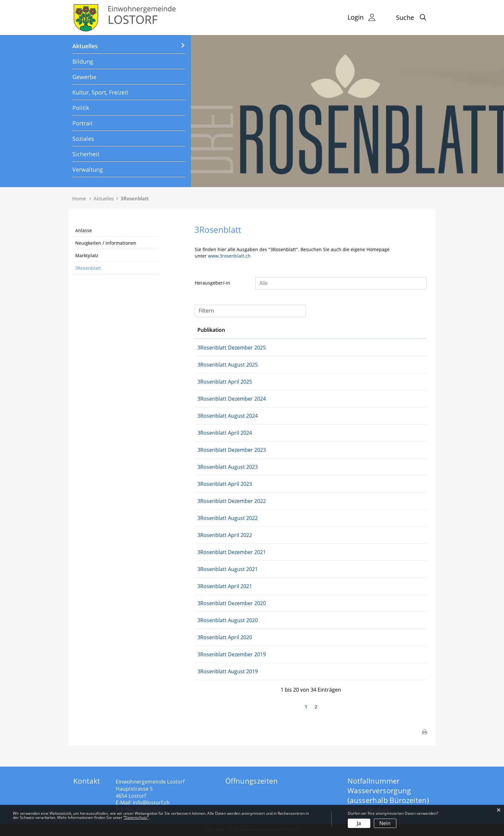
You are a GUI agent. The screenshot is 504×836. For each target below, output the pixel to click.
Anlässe (84, 230)
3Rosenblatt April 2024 (264, 433)
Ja (359, 823)
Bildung (83, 61)
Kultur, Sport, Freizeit (100, 92)
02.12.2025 (210, 348)
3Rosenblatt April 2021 (264, 586)
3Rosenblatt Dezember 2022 (271, 501)
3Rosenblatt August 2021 (267, 569)
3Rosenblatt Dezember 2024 (271, 399)
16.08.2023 (210, 467)
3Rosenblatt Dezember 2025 (271, 348)
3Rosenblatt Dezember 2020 (271, 603)
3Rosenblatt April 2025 (264, 382)
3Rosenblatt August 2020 (267, 620)
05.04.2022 (210, 535)
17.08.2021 (210, 569)
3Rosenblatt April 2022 (264, 535)
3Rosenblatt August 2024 (267, 416)
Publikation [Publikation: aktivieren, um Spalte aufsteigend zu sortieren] (251, 330)
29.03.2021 (210, 586)
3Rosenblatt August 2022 (267, 518)
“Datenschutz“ (136, 818)
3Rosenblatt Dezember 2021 (271, 552)
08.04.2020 (210, 637)
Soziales (83, 139)
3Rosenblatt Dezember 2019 (271, 654)
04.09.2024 (210, 416)
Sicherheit (86, 154)
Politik (81, 108)
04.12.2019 (210, 654)
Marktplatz (87, 255)
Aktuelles (85, 46)
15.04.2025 (210, 382)
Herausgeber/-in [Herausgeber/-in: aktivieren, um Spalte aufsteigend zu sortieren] (351, 330)
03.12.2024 (210, 399)
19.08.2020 (210, 620)
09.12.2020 (210, 603)
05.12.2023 (210, 450)
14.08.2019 (210, 671)
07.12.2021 (210, 552)
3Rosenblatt (88, 268)
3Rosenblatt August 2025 (267, 365)
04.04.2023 (210, 484)
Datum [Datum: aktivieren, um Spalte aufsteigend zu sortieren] (206, 330)
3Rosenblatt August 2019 (267, 671)
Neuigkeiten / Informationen (106, 243)
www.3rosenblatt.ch (232, 256)
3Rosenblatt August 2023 (267, 467)
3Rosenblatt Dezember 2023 (271, 450)
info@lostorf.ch (151, 803)
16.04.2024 (210, 433)
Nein (385, 823)
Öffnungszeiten (252, 781)
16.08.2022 (210, 518)
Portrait (82, 123)
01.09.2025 (210, 365)
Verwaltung (88, 169)
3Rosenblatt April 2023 (264, 484)
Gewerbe (84, 77)
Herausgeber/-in (212, 283)
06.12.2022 (210, 501)
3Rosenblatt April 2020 (264, 637)
